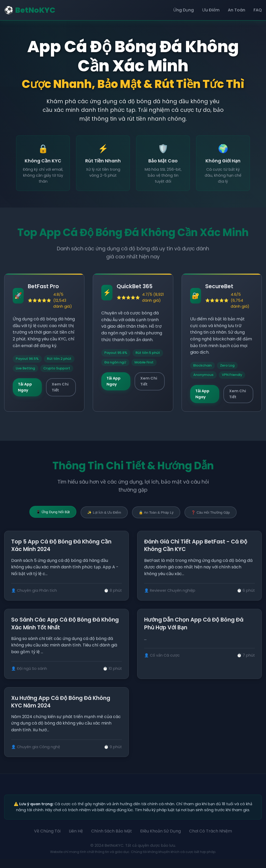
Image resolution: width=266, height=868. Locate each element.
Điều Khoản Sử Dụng (161, 840)
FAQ (258, 10)
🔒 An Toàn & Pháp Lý (156, 512)
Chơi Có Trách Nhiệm (211, 840)
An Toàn (237, 10)
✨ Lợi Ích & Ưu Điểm (104, 512)
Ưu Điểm (211, 10)
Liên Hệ (76, 840)
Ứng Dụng (184, 10)
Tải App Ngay (25, 387)
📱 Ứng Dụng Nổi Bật (53, 512)
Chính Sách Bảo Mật (112, 840)
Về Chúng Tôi (47, 840)
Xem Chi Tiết (60, 387)
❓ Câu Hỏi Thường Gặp (211, 512)
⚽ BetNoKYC (30, 10)
